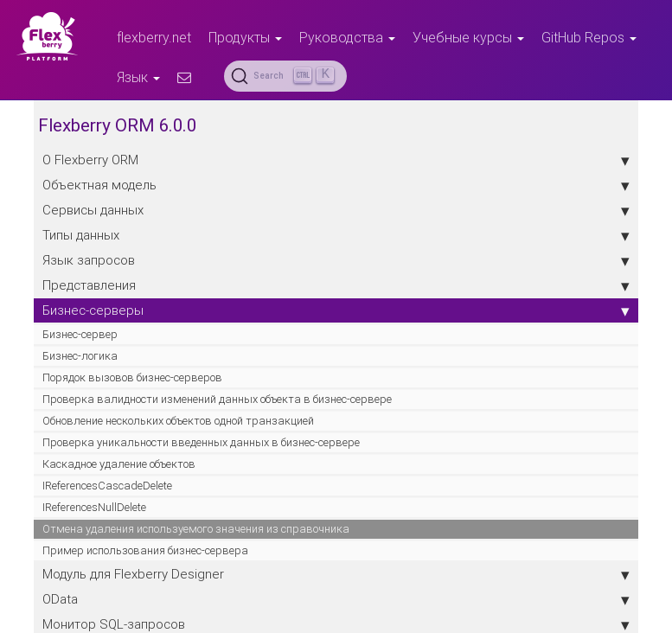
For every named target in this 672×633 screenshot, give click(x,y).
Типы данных (336, 235)
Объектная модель (336, 185)
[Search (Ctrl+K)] (285, 76)
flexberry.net (154, 37)
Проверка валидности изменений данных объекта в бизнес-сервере (217, 399)
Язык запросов (336, 260)
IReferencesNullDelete (94, 507)
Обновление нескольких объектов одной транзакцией (178, 421)
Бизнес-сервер (80, 334)
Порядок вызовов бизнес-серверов (132, 377)
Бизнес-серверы (336, 310)
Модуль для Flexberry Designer (336, 574)
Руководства (347, 37)
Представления (336, 285)
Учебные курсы (468, 37)
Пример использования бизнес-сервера (145, 550)
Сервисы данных (336, 210)
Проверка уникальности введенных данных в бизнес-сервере (201, 442)
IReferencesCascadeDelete (107, 486)
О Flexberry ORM (336, 160)
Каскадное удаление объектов (119, 464)
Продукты (245, 37)
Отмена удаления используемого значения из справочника (196, 529)
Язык (138, 77)
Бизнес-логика (80, 356)
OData (336, 599)
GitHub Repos (589, 37)
